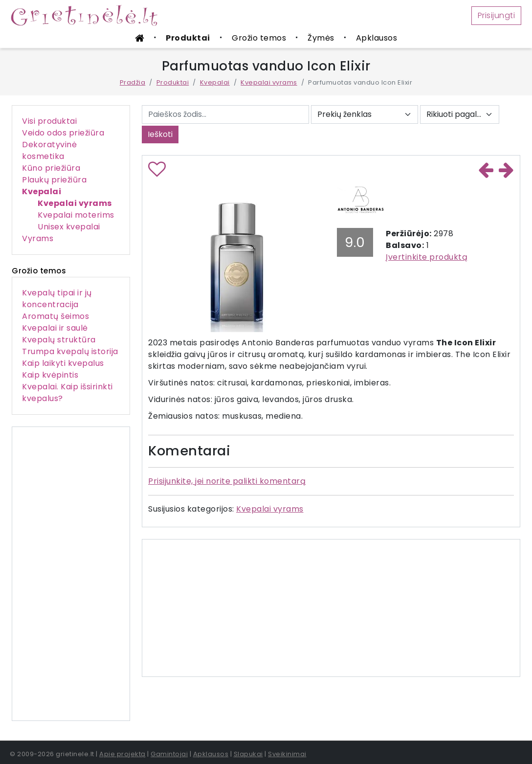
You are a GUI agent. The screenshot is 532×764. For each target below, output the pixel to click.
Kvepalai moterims (76, 215)
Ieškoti (160, 134)
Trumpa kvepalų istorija (70, 351)
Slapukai (248, 754)
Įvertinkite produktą (427, 257)
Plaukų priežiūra (54, 180)
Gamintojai (169, 754)
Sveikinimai (287, 754)
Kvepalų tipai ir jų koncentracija (57, 299)
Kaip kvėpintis (50, 375)
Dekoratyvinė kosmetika (49, 150)
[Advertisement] (71, 574)
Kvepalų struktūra (59, 340)
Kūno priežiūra (51, 168)
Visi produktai (49, 121)
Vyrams (38, 238)
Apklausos (377, 38)
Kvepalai (215, 82)
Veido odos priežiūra (63, 133)
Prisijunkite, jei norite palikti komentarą (227, 481)
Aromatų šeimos (55, 316)
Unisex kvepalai (69, 227)
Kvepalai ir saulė (55, 328)
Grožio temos (259, 38)
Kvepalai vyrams (269, 82)
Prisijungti (497, 15)
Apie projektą (122, 754)
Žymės (321, 38)
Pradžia (133, 82)
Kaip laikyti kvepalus (63, 363)
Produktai (188, 38)
